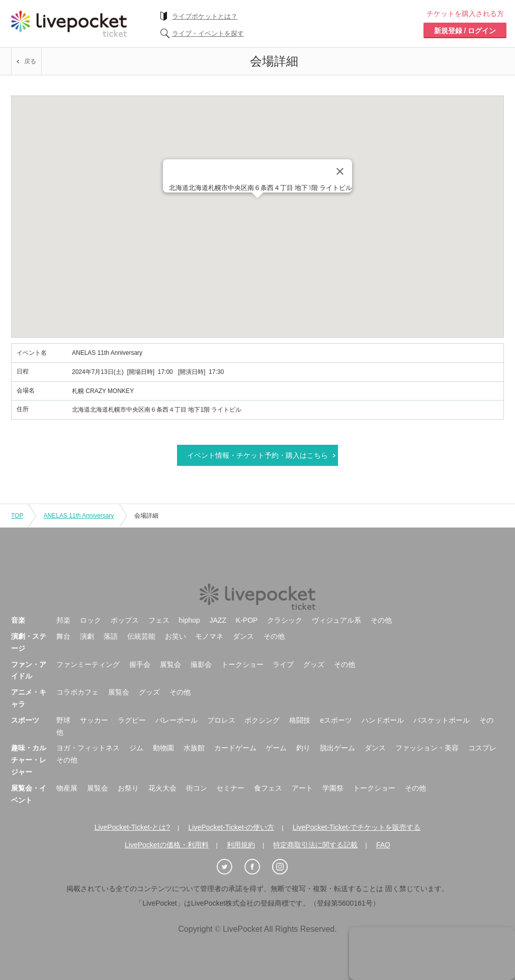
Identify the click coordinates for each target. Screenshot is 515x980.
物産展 (67, 788)
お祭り (128, 788)
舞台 (63, 636)
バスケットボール (442, 720)
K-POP (247, 620)
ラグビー (132, 720)
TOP (17, 516)
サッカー (94, 720)
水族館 (194, 748)
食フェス (268, 788)
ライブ (283, 664)
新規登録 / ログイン (465, 31)
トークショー (242, 664)
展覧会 (170, 664)
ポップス (125, 620)
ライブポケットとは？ (205, 16)
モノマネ (209, 636)
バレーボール (177, 720)
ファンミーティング (88, 664)
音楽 (18, 620)
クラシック (285, 620)
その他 (381, 620)
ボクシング (262, 720)
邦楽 (63, 620)
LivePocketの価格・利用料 (166, 845)
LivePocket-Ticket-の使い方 (232, 827)
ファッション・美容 (427, 748)
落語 (111, 636)
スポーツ (25, 720)
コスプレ (482, 748)
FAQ (383, 845)
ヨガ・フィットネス (88, 748)
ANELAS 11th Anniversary (78, 516)
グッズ (314, 664)
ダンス (243, 636)
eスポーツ (336, 720)
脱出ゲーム (337, 748)
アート (302, 788)
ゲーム (276, 748)
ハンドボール (383, 720)
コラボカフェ (77, 692)
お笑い (176, 636)
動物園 (163, 748)
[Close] (340, 171)
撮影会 (201, 664)
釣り (303, 748)
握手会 (140, 664)
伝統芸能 (141, 636)
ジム (136, 748)
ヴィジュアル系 (336, 620)
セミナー (230, 788)
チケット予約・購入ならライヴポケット (69, 24)
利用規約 (241, 845)
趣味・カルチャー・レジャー (29, 760)
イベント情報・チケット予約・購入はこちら (257, 455)
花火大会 (162, 788)
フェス (159, 620)
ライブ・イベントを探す (208, 33)
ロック (91, 620)
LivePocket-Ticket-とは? (132, 827)
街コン (197, 788)
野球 (63, 720)
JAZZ (218, 620)
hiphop (190, 620)
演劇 (87, 636)
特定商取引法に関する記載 (315, 845)
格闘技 (300, 720)
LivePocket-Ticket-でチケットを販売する (357, 827)
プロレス (221, 720)
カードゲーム (235, 748)
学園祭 (333, 788)
